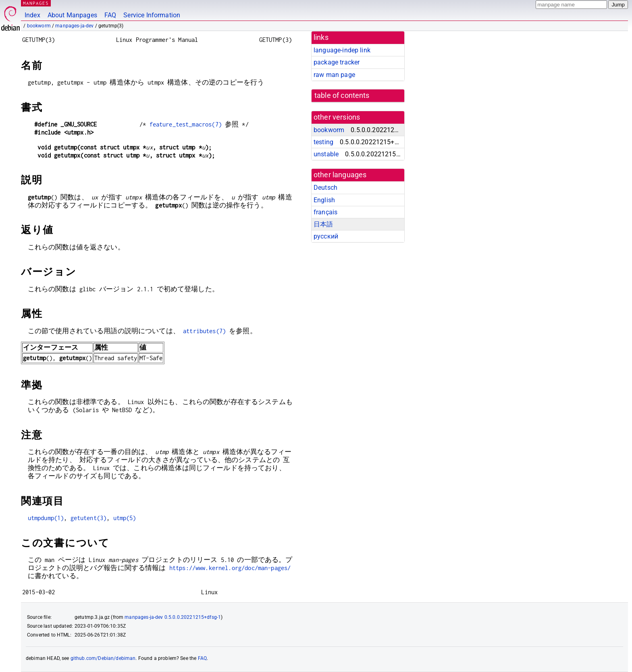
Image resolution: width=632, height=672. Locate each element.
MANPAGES (36, 3)
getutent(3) (89, 518)
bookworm (39, 26)
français (325, 212)
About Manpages (72, 15)
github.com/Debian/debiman (103, 658)
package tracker (337, 62)
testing (323, 142)
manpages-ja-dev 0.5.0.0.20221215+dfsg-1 (173, 617)
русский (326, 236)
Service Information (152, 15)
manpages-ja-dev (74, 26)
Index (32, 15)
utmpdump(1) (46, 518)
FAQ (110, 15)
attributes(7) (204, 331)
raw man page (334, 75)
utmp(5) (125, 518)
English (324, 200)
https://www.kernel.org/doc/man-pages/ (230, 568)
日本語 (323, 224)
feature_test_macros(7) (186, 124)
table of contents (342, 95)
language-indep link (342, 50)
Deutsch (325, 188)
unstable (326, 154)
